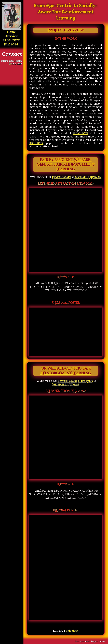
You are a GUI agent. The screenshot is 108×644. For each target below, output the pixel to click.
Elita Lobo (85, 381)
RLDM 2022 (11, 40)
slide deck (72, 631)
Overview (11, 36)
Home (11, 32)
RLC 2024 (11, 44)
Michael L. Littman (88, 177)
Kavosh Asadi (62, 177)
